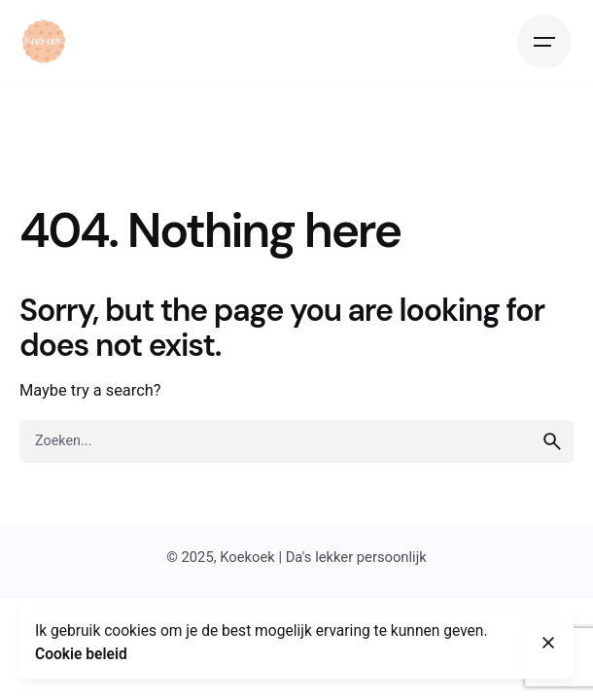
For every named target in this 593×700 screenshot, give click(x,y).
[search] (552, 441)
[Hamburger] (544, 42)
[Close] (548, 643)
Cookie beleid (81, 654)
